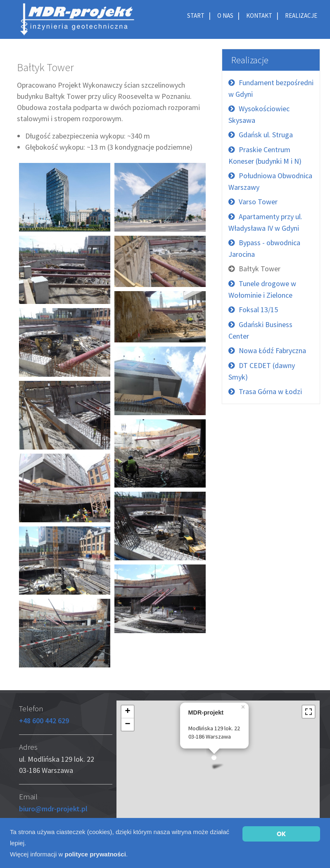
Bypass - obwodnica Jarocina (264, 248)
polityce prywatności (95, 854)
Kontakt (259, 16)
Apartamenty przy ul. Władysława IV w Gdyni (265, 222)
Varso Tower (258, 202)
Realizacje (301, 16)
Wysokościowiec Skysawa (259, 114)
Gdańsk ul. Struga (266, 135)
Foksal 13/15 (258, 310)
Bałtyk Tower (260, 269)
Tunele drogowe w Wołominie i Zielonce (262, 289)
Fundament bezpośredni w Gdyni (271, 88)
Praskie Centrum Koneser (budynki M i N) (265, 155)
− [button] (127, 725)
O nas (225, 16)
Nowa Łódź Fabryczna (272, 350)
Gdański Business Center (260, 330)
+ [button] (127, 712)
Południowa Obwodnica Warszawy (270, 181)
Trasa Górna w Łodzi (270, 391)
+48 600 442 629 (44, 721)
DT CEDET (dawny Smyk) (262, 371)
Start (196, 16)
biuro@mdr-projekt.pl (53, 809)
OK (281, 834)
